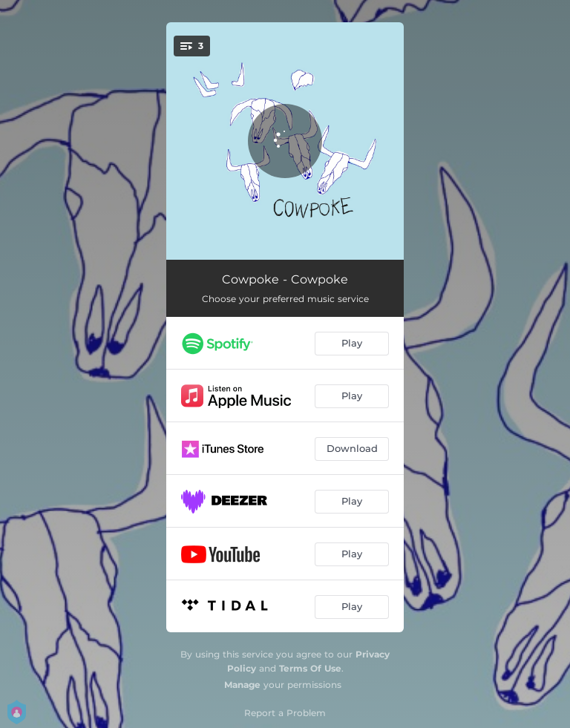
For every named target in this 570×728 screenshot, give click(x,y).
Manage (242, 685)
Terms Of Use (310, 668)
